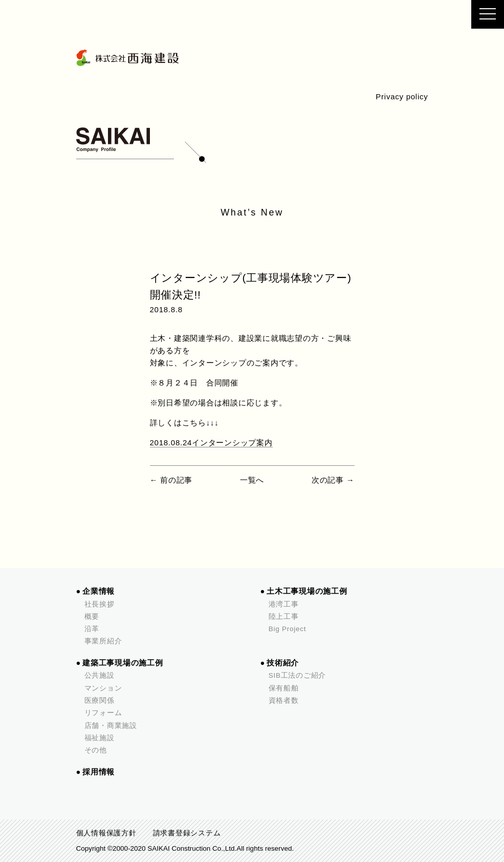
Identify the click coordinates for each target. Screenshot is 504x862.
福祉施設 (100, 738)
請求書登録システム (187, 833)
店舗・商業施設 (111, 726)
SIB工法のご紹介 (298, 675)
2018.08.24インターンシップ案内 (211, 443)
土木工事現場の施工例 (307, 591)
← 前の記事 (171, 480)
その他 (96, 750)
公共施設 (100, 675)
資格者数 (284, 701)
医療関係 (100, 701)
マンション (103, 688)
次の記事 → (333, 480)
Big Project (288, 629)
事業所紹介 (103, 641)
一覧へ (252, 480)
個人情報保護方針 (106, 833)
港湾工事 (284, 604)
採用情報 (98, 772)
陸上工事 (284, 617)
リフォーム (103, 713)
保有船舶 (284, 688)
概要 (92, 617)
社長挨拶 (100, 604)
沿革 (92, 629)
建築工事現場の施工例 (123, 663)
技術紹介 (283, 663)
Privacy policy (402, 96)
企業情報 (98, 591)
